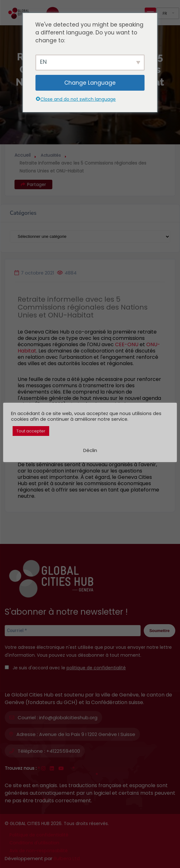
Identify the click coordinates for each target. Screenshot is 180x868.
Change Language (90, 83)
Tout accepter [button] (31, 431)
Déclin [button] (90, 450)
